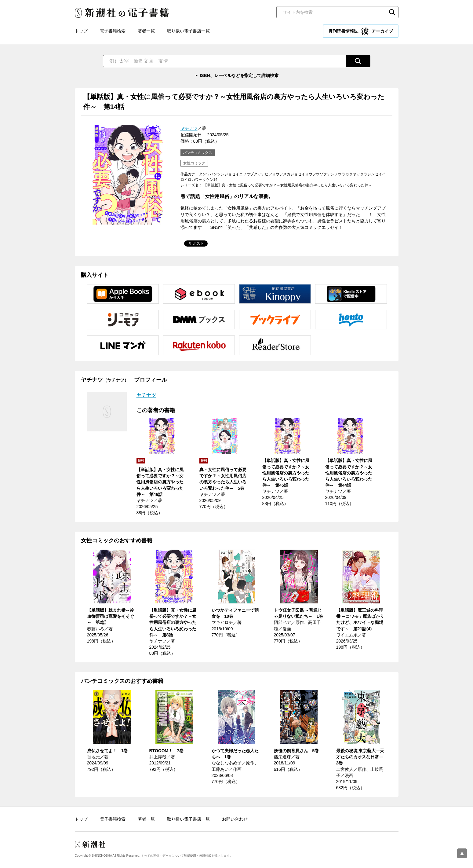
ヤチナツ (189, 128)
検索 (392, 12)
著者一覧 (146, 31)
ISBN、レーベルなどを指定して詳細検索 (239, 75)
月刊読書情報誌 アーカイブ (361, 31)
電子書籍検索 (113, 31)
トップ (81, 31)
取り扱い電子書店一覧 (188, 31)
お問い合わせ (235, 819)
